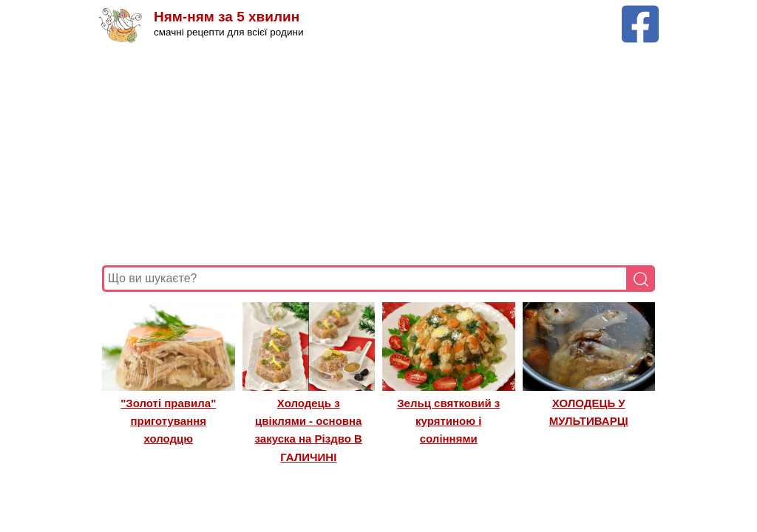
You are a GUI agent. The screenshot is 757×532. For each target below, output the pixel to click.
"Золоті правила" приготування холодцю (168, 421)
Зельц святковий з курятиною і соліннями (448, 421)
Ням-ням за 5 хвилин (227, 17)
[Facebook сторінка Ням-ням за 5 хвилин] (640, 12)
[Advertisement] (378, 154)
